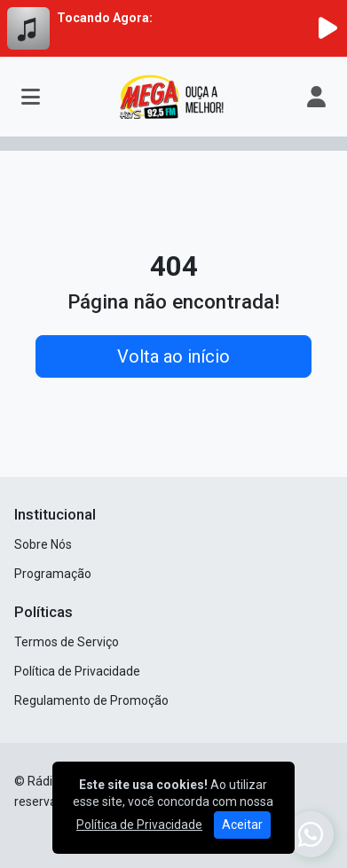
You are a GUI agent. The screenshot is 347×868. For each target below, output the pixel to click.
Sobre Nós (43, 544)
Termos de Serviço (67, 642)
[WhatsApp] (311, 834)
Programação (53, 574)
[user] (316, 97)
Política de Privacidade (77, 671)
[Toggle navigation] (31, 97)
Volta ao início (173, 356)
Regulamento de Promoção (91, 700)
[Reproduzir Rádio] (327, 28)
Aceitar (242, 825)
